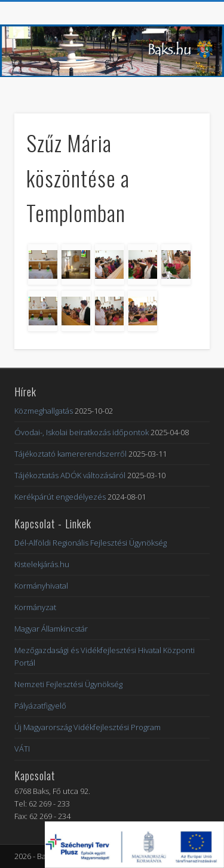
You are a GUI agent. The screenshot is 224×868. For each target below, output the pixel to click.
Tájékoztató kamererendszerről (70, 454)
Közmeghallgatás (44, 411)
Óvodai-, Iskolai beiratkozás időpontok (82, 432)
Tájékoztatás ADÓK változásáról (70, 475)
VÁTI (22, 749)
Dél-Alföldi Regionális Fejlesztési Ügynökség (90, 543)
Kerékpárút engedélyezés (60, 497)
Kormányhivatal (41, 586)
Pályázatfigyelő (40, 706)
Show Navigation (181, 107)
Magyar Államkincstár (51, 629)
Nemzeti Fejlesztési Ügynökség (68, 684)
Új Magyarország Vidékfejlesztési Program (88, 727)
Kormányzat (35, 607)
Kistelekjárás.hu (42, 564)
